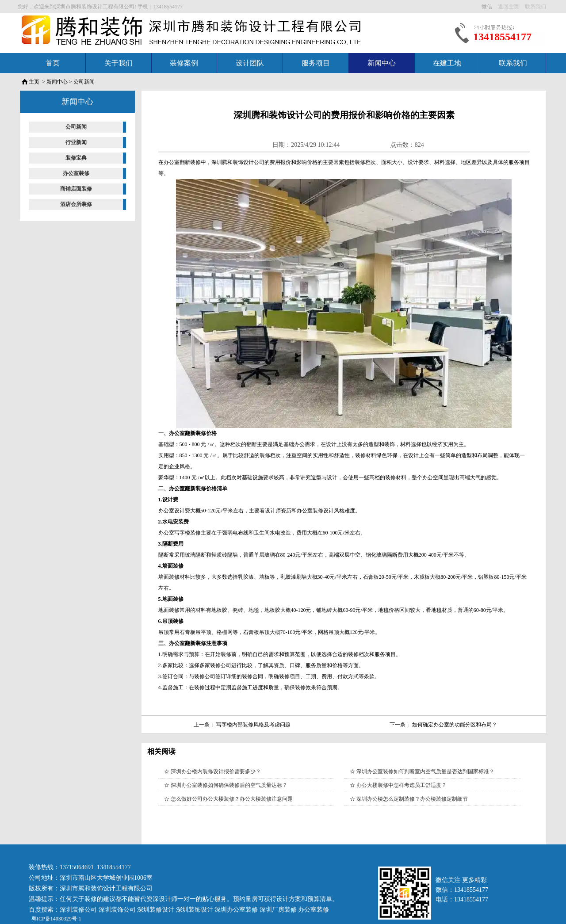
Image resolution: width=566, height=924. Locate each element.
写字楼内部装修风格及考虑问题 (253, 725)
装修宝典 (76, 158)
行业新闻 (76, 142)
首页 (53, 63)
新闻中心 (382, 63)
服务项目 (316, 63)
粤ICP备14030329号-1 (56, 919)
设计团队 (250, 63)
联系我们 (513, 63)
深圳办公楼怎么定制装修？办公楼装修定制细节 (412, 799)
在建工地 (447, 63)
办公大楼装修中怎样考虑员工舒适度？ (402, 785)
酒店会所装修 (76, 204)
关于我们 (119, 63)
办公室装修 (76, 173)
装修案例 (184, 63)
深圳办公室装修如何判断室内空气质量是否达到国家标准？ (425, 771)
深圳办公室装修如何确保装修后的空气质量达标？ (229, 785)
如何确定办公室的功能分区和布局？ (455, 725)
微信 (488, 7)
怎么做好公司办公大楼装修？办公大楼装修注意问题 (232, 799)
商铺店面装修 (76, 189)
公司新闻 (84, 82)
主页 (34, 82)
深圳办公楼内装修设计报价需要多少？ (216, 771)
